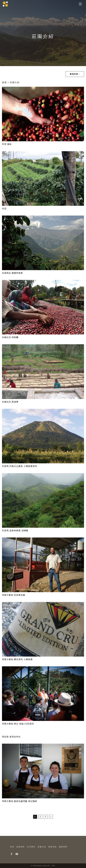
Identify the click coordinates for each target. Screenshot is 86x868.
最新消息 (53, 847)
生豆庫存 (31, 847)
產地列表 (75, 74)
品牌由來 (21, 847)
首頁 (4, 82)
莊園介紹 (42, 847)
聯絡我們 (63, 847)
